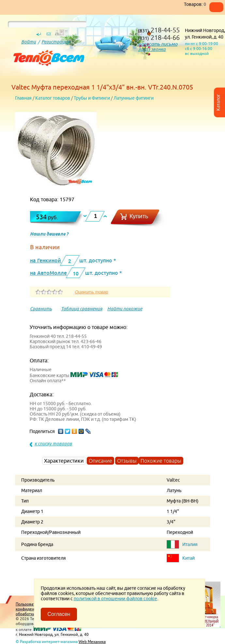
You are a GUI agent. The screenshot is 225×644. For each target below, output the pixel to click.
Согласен (59, 614)
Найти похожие (125, 309)
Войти (29, 42)
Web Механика (92, 642)
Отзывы (127, 461)
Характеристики (64, 461)
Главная (23, 98)
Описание (100, 461)
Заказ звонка (152, 49)
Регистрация (56, 42)
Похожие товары (161, 461)
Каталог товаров (53, 98)
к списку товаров (53, 444)
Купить (139, 216)
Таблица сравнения (82, 309)
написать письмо (158, 44)
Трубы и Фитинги (92, 98)
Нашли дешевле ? (49, 234)
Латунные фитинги (134, 98)
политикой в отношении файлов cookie (115, 599)
